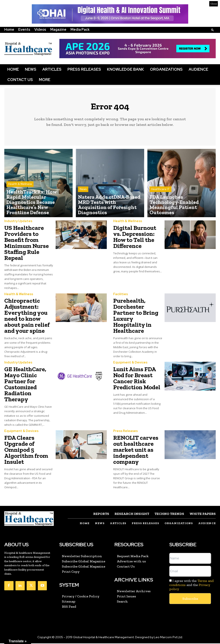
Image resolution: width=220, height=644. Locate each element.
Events (24, 30)
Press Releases (84, 69)
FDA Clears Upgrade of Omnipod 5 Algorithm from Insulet (26, 451)
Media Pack (80, 30)
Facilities (120, 296)
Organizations (166, 69)
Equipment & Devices (129, 364)
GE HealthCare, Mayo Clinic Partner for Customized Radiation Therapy (25, 386)
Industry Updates (17, 223)
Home (9, 30)
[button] (212, 30)
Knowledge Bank (125, 69)
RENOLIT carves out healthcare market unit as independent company (136, 451)
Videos (40, 30)
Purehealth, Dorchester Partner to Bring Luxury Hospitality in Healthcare (136, 317)
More (45, 80)
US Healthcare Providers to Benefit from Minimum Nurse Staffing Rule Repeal (27, 245)
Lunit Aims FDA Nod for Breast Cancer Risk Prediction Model (137, 380)
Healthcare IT (160, 200)
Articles (52, 69)
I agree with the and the (191, 586)
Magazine (58, 30)
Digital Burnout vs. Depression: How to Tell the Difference (135, 239)
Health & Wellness (20, 196)
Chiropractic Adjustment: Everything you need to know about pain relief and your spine (27, 317)
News (31, 69)
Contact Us (20, 80)
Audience (198, 69)
